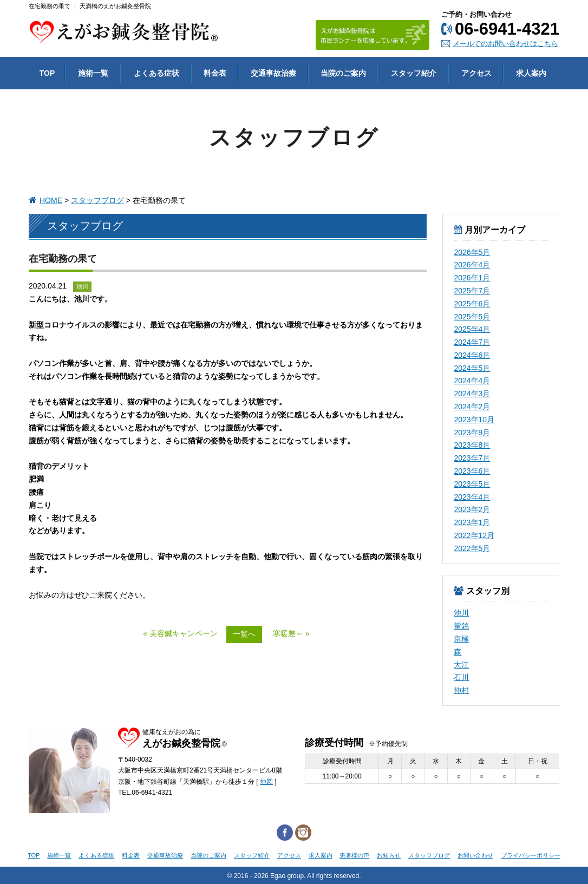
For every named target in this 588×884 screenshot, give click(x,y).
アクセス (289, 855)
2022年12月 (474, 535)
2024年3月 (472, 394)
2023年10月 (474, 420)
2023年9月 (472, 433)
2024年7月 (472, 342)
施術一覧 (59, 855)
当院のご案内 (208, 855)
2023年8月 (472, 445)
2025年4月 (472, 329)
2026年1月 (472, 278)
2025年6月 (472, 304)
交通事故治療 (165, 855)
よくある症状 (96, 855)
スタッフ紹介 (252, 855)
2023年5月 (472, 484)
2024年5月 (472, 368)
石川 (461, 677)
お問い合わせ (475, 855)
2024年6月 (472, 355)
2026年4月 (472, 265)
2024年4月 (472, 381)
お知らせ (389, 855)
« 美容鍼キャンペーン (180, 633)
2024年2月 (472, 407)
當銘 (461, 626)
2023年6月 (472, 471)
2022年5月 (472, 548)
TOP (34, 855)
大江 (461, 665)
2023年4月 (472, 497)
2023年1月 (472, 522)
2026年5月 (472, 252)
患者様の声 (354, 855)
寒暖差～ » (291, 633)
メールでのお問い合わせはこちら (505, 44)
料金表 (131, 855)
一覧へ (244, 634)
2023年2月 (472, 509)
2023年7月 (472, 458)
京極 (461, 639)
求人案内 (321, 855)
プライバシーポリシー (531, 855)
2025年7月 (472, 291)
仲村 (461, 690)
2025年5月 (472, 317)
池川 (461, 613)
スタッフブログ (97, 200)
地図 (266, 782)
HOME (51, 200)
